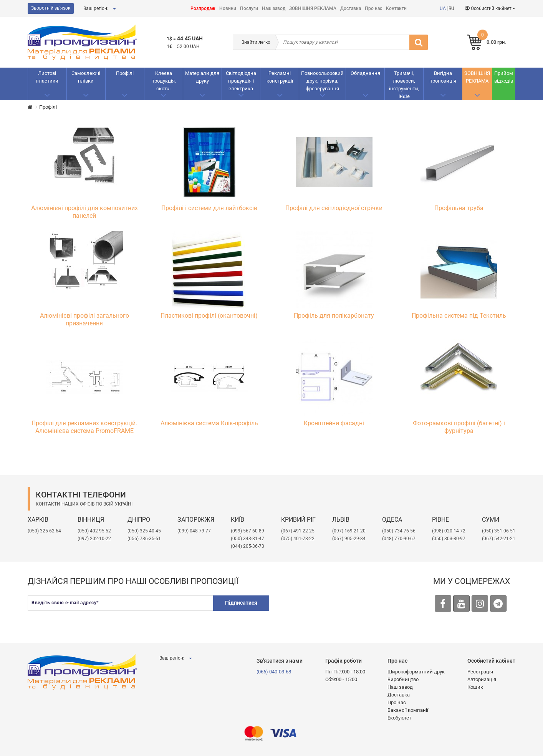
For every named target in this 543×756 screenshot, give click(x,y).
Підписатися (240, 603)
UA (443, 8)
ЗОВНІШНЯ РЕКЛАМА (313, 8)
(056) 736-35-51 (144, 539)
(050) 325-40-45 (144, 531)
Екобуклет (399, 718)
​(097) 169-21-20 (349, 531)
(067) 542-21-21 (499, 539)
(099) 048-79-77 (194, 531)
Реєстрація (480, 672)
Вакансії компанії (408, 710)
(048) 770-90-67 (399, 539)
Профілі (125, 73)
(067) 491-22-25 (298, 531)
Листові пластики (47, 77)
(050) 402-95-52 (94, 531)
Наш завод (274, 8)
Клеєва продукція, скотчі (164, 81)
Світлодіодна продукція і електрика (241, 81)
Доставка (351, 8)
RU (451, 8)
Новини (228, 8)
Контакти (396, 8)
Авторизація (482, 679)
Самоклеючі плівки (86, 77)
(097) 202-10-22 (94, 539)
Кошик (475, 687)
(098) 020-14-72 (449, 531)
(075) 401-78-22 (298, 539)
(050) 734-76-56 (399, 531)
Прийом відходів (504, 77)
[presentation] (335, 610)
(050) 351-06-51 (499, 531)
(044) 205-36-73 (247, 546)
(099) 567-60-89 (247, 531)
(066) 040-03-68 (274, 672)
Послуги (249, 8)
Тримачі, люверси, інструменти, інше (404, 85)
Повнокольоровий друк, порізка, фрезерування (322, 81)
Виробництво (403, 679)
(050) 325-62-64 (44, 531)
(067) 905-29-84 (349, 539)
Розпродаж (203, 8)
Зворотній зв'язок (51, 8)
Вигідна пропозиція (443, 77)
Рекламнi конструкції (280, 77)
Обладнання (365, 73)
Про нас (373, 8)
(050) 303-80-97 (449, 539)
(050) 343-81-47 (247, 539)
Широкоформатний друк (416, 672)
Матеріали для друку (202, 77)
